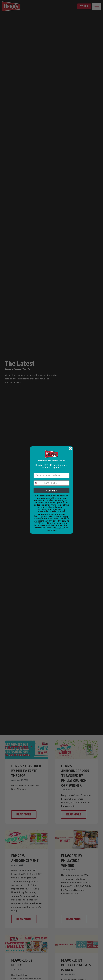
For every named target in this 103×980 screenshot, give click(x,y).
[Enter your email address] (51, 475)
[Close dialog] (71, 449)
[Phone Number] (55, 483)
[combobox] (38, 483)
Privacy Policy (60, 528)
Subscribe (51, 491)
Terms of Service (51, 530)
